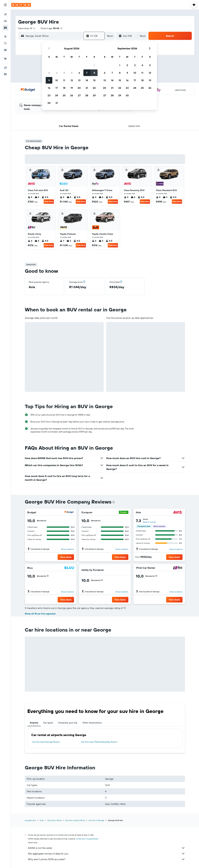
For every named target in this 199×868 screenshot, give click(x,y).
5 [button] (72, 73)
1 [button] (94, 65)
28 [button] (87, 95)
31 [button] (57, 103)
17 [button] (57, 88)
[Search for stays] (5, 21)
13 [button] (79, 80)
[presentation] (114, 502)
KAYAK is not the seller (106, 848)
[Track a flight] (5, 43)
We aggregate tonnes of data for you (106, 854)
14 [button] (87, 80)
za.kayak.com (30, 820)
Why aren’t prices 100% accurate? (106, 859)
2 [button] (49, 73)
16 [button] (49, 88)
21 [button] (87, 88)
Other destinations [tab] (92, 723)
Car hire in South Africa (75, 820)
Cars (42, 820)
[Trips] (5, 59)
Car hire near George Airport (46, 742)
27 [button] (79, 95)
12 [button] (72, 80)
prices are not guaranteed (87, 839)
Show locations (68, 549)
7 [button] (87, 73)
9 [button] (49, 80)
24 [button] (57, 95)
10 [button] (57, 80)
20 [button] (79, 88)
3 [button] (57, 73)
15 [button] (94, 80)
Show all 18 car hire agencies (40, 614)
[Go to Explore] (5, 37)
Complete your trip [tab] (68, 723)
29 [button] (94, 95)
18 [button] (64, 88)
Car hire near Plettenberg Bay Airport (99, 742)
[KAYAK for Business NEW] (5, 50)
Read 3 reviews (149, 522)
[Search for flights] (5, 14)
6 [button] (79, 73)
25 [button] (64, 95)
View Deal (49, 201)
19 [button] (72, 88)
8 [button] (94, 73)
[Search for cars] (5, 28)
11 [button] (64, 80)
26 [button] (72, 95)
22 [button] (94, 88)
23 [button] (49, 95)
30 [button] (49, 103)
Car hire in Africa (54, 820)
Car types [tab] (48, 723)
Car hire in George (96, 820)
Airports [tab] (34, 723)
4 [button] (64, 73)
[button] (5, 5)
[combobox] (27, 28)
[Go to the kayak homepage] (21, 5)
